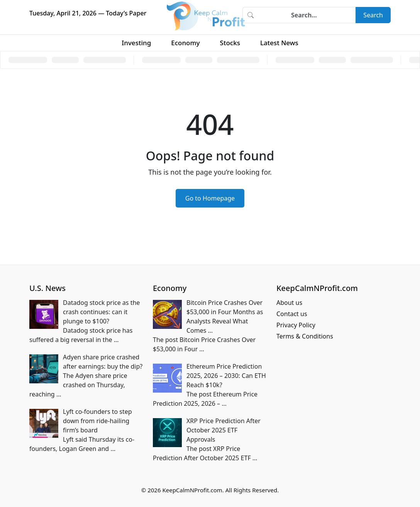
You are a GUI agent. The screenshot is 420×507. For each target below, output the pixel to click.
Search (373, 15)
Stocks (230, 43)
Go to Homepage (210, 198)
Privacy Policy (296, 325)
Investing (136, 43)
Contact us (292, 314)
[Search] (307, 15)
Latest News (279, 43)
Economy (185, 43)
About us (289, 303)
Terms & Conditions (305, 336)
